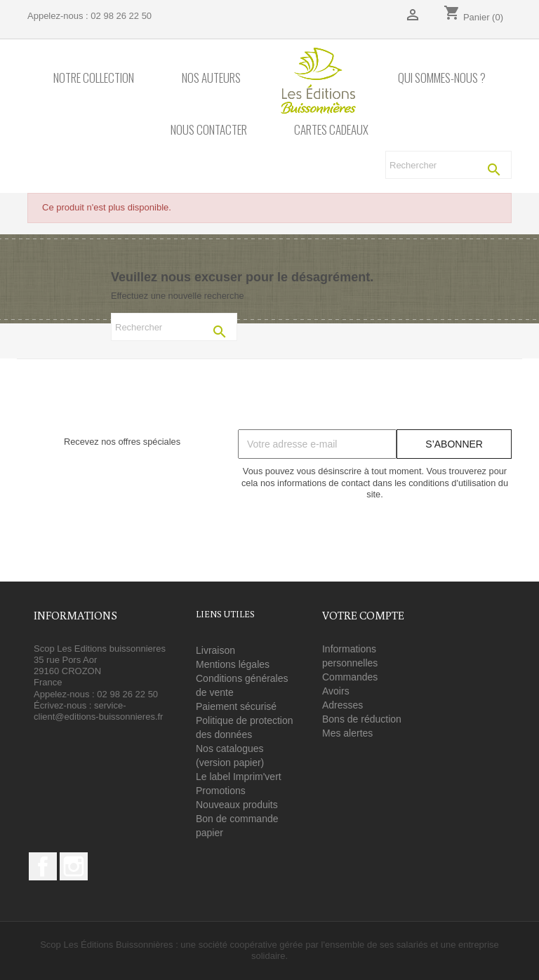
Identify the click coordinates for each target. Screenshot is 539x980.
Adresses (342, 705)
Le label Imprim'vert (239, 777)
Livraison (215, 650)
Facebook (43, 866)
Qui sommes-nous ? (442, 78)
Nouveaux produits (237, 805)
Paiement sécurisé (236, 706)
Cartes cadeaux (331, 130)
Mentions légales (233, 664)
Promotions (221, 791)
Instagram (74, 866)
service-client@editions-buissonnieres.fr (98, 711)
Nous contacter (209, 130)
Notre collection (94, 78)
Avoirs (336, 691)
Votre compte (363, 615)
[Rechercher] (448, 165)
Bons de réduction (362, 719)
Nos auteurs (211, 78)
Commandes (350, 677)
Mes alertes (347, 733)
